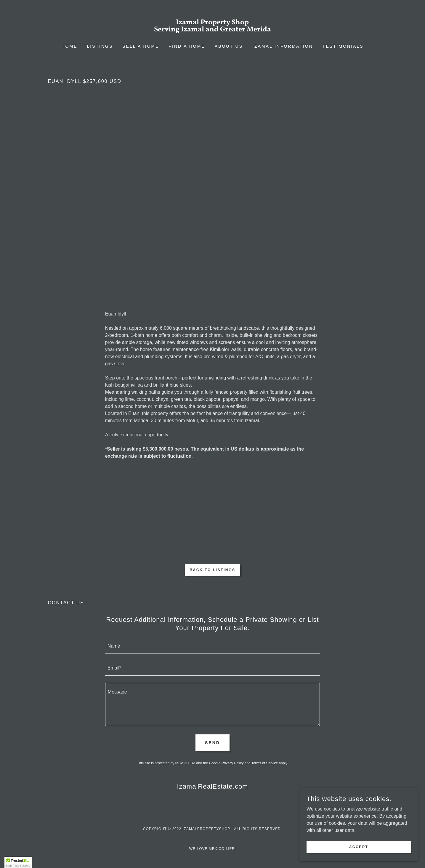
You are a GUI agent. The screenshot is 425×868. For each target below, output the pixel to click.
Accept (359, 847)
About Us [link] (229, 46)
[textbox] (212, 646)
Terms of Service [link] (265, 763)
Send (212, 743)
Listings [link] (100, 46)
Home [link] (70, 46)
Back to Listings (212, 570)
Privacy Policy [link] (233, 763)
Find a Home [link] (187, 46)
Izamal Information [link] (283, 46)
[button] (18, 862)
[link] (212, 30)
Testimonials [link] (343, 46)
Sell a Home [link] (141, 46)
